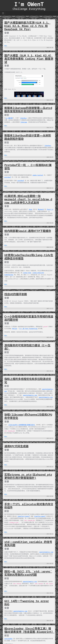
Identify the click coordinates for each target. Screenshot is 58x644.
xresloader (8, 639)
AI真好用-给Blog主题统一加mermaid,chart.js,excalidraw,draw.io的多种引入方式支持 (28, 199)
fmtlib (14, 329)
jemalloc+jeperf (24, 516)
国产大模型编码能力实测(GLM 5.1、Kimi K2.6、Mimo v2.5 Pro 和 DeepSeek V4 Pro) (27, 26)
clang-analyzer (38, 273)
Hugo (31, 209)
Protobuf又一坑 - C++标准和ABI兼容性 (28, 167)
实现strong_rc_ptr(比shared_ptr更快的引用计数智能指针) (28, 476)
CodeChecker (9, 275)
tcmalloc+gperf (40, 516)
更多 (5, 46)
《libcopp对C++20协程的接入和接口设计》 (22, 425)
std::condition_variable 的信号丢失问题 (28, 543)
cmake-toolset (38, 175)
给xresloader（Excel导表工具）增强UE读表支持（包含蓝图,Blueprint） (29, 630)
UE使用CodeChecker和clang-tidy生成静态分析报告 (29, 257)
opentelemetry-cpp (30, 395)
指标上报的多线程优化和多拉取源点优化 (28, 381)
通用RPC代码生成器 (16, 446)
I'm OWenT (29, 4)
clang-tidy (27, 273)
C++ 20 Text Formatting (28, 329)
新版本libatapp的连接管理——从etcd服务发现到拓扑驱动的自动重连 (28, 110)
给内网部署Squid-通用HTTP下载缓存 (28, 231)
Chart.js (50, 209)
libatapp (24, 122)
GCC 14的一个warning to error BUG (27, 603)
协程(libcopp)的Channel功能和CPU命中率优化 (28, 416)
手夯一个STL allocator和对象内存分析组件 (29, 506)
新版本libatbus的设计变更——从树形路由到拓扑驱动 (28, 137)
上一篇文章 (9, 118)
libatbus (23, 118)
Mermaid (41, 209)
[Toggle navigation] (3, 13)
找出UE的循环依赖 (16, 294)
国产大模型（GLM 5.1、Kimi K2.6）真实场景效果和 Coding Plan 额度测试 (29, 59)
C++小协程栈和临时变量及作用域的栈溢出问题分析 (29, 318)
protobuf (8, 177)
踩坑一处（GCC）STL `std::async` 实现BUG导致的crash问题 (28, 573)
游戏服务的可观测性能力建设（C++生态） (27, 347)
